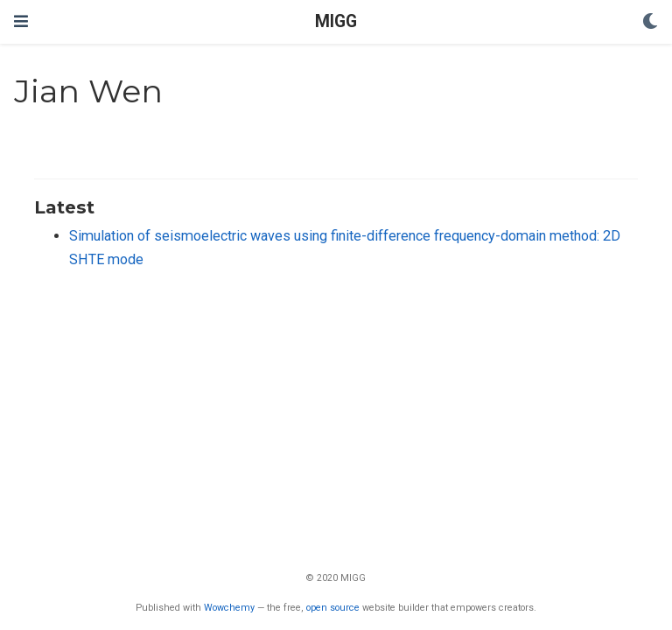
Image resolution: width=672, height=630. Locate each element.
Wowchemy (229, 608)
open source (333, 608)
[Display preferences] (650, 22)
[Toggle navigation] (21, 21)
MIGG (336, 21)
